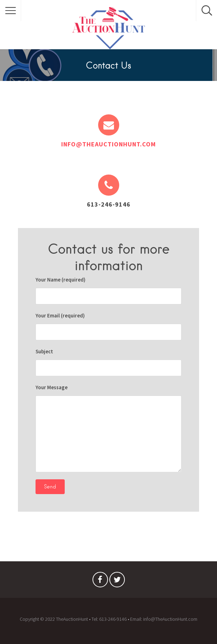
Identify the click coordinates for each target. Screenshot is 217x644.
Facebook (100, 581)
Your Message (108, 428)
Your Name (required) (108, 290)
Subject (108, 362)
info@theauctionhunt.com (108, 144)
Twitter (117, 581)
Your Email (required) (108, 326)
